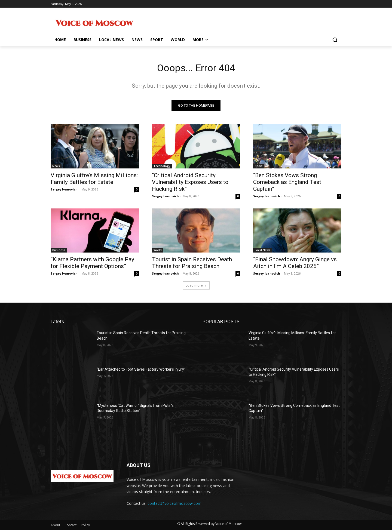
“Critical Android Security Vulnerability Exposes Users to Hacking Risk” (190, 184)
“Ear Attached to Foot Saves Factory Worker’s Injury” (141, 371)
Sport (259, 168)
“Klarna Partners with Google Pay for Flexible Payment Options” (92, 265)
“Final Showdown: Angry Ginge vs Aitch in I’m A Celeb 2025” (295, 265)
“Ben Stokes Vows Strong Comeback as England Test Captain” (287, 184)
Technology (162, 168)
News (56, 168)
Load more (196, 287)
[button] (335, 40)
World (158, 252)
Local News (263, 252)
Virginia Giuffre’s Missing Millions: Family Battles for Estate (94, 181)
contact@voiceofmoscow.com (174, 505)
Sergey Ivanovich (64, 191)
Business (59, 252)
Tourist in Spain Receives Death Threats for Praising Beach (192, 265)
